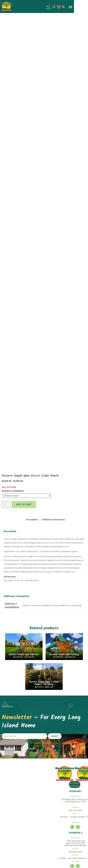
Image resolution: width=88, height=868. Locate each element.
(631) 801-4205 (76, 734)
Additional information (53, 402)
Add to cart (24, 387)
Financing (11, 765)
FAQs (11, 769)
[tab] (32, 402)
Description (32, 402)
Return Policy (63, 844)
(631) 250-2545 (76, 693)
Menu (85, 7)
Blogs (11, 773)
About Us (11, 762)
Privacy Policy (73, 844)
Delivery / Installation (13, 374)
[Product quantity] (6, 387)
